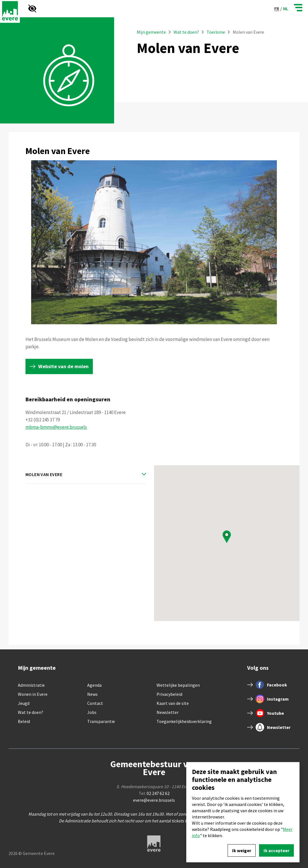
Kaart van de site (173, 703)
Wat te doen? (187, 32)
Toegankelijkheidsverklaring (184, 721)
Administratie (31, 685)
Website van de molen (63, 366)
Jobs (92, 712)
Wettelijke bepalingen (178, 685)
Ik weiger (242, 850)
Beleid (24, 721)
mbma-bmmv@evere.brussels (56, 427)
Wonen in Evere (33, 694)
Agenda (94, 685)
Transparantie (101, 721)
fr (277, 9)
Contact (95, 703)
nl (286, 8)
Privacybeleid (169, 694)
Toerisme (216, 32)
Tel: (154, 793)
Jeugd (24, 703)
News (92, 694)
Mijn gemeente (151, 32)
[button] (227, 537)
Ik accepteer (276, 850)
